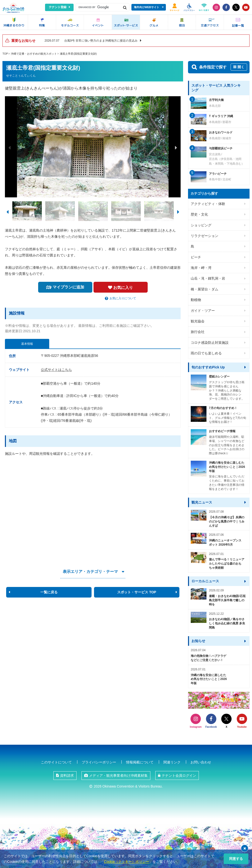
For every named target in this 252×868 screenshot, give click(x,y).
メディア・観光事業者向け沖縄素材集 (118, 775)
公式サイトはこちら (56, 370)
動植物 (196, 300)
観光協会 (198, 321)
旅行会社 (198, 332)
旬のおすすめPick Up (208, 367)
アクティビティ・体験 (208, 204)
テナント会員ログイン (179, 775)
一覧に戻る (49, 592)
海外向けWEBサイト (147, 7)
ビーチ (196, 257)
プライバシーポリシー (99, 762)
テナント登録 (58, 7)
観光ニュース (202, 502)
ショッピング (201, 225)
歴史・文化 (199, 214)
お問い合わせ (201, 762)
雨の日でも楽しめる (206, 353)
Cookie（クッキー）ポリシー (127, 862)
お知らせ (198, 641)
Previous (10, 148)
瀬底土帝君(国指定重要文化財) (78, 54)
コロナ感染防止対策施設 (210, 343)
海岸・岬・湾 (201, 268)
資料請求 (67, 775)
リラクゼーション (205, 236)
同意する (236, 859)
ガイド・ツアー (203, 311)
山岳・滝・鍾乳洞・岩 (208, 278)
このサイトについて (56, 762)
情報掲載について (140, 762)
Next (176, 148)
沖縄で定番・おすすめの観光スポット (34, 54)
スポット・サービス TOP (137, 592)
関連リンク (172, 762)
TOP (5, 54)
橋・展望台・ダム (205, 289)
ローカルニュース (205, 581)
